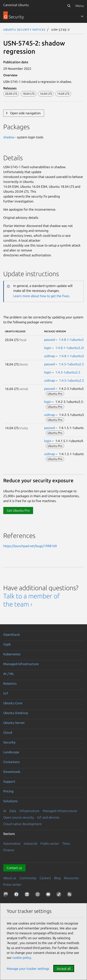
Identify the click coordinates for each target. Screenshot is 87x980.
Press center (12, 884)
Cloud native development (22, 824)
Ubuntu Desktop (16, 713)
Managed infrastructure (21, 664)
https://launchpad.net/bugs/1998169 (30, 546)
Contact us (14, 868)
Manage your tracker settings (28, 969)
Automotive (12, 843)
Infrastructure (29, 811)
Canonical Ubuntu (16, 5)
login (48, 348)
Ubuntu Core (13, 703)
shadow (9, 137)
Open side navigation (25, 113)
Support (9, 781)
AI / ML (9, 674)
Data (13, 811)
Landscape (11, 752)
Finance (9, 850)
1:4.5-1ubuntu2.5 (71, 364)
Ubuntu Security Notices (24, 29)
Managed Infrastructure (60, 811)
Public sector (50, 843)
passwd (49, 340)
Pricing (8, 791)
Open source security (19, 817)
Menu (80, 6)
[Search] (69, 6)
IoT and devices (48, 817)
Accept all (64, 969)
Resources (71, 878)
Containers (11, 762)
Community (28, 878)
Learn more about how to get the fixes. (42, 296)
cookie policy (22, 958)
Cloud (8, 732)
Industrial (30, 843)
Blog (57, 878)
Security (9, 742)
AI (5, 811)
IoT (6, 693)
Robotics (10, 683)
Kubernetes (12, 654)
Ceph (7, 644)
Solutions (10, 801)
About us (10, 878)
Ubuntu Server (14, 723)
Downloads (12, 772)
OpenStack (12, 634)
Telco (66, 843)
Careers (45, 878)
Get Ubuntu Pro (18, 510)
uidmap (50, 356)
